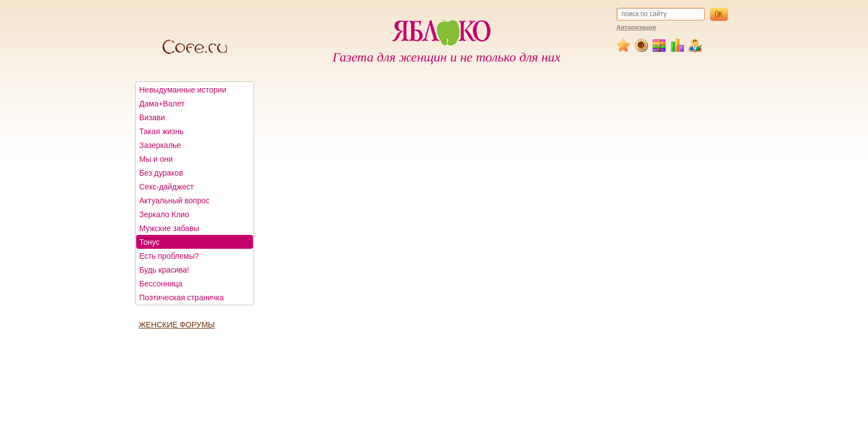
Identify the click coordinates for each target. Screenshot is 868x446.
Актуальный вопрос (175, 201)
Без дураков (161, 173)
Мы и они (156, 159)
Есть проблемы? (169, 256)
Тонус (150, 242)
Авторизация (636, 27)
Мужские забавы (169, 228)
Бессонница (161, 284)
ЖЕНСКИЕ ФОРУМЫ (177, 325)
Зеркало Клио (164, 214)
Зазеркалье (160, 145)
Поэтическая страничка (182, 298)
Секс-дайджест (167, 187)
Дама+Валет (162, 104)
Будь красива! (164, 270)
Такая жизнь (162, 131)
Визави (153, 117)
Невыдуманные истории (183, 90)
